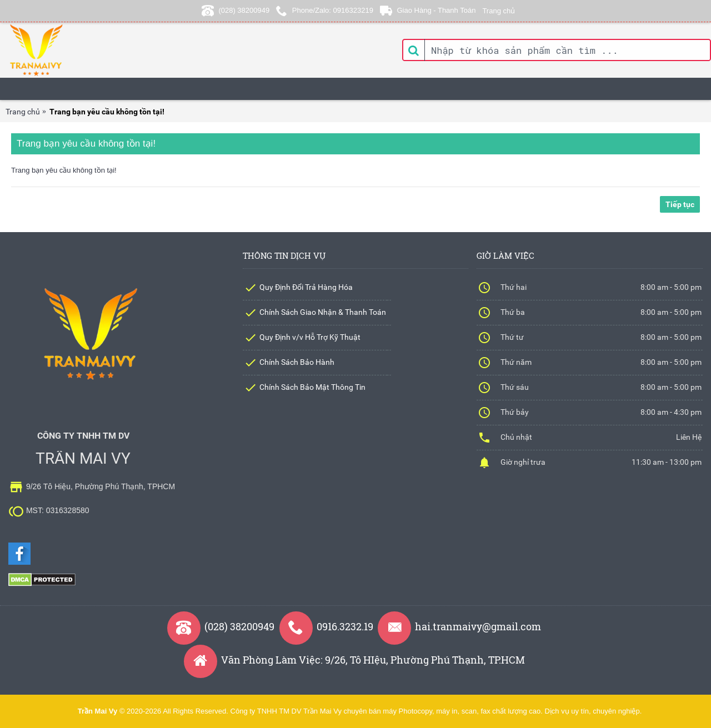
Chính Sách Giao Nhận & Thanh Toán (323, 312)
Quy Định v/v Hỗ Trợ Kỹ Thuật (310, 337)
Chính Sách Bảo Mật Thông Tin (312, 387)
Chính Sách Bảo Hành (297, 362)
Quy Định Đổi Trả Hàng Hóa (306, 287)
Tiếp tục (680, 204)
